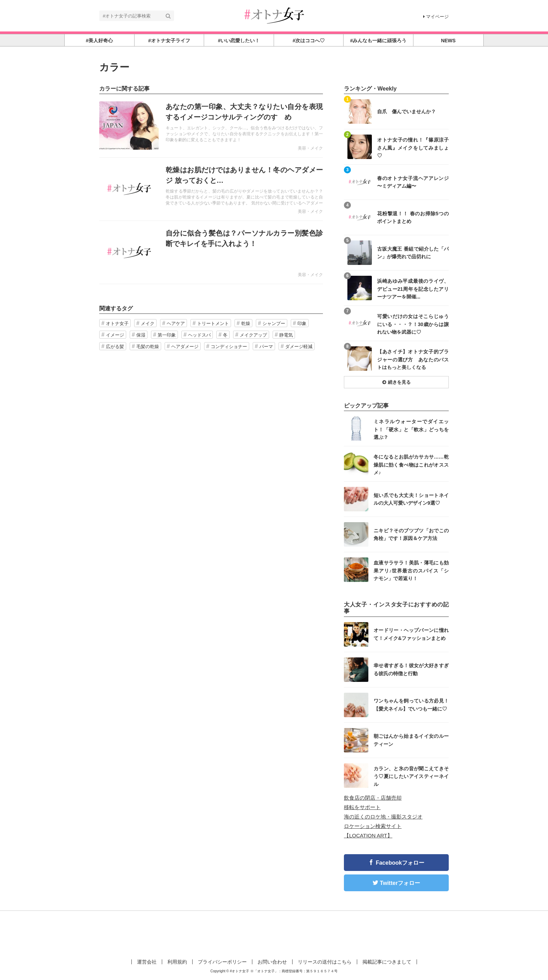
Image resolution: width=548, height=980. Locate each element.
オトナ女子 (117, 323)
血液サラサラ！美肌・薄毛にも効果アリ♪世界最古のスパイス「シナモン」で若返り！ (411, 570)
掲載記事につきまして (387, 962)
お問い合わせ (272, 962)
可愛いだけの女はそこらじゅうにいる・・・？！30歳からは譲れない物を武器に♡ (413, 324)
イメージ (115, 335)
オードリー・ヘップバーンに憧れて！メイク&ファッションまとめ (411, 634)
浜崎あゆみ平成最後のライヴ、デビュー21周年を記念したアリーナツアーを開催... (413, 289)
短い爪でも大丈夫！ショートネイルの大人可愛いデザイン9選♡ (411, 499)
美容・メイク (310, 148)
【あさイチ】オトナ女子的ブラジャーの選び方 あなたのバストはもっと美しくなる (413, 359)
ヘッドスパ (199, 335)
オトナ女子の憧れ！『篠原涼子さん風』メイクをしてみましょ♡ (413, 147)
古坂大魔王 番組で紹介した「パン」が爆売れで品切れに (413, 253)
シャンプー (274, 323)
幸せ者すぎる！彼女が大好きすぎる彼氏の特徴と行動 (411, 669)
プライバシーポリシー (222, 962)
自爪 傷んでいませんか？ (406, 111)
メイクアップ (253, 335)
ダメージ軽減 (299, 347)
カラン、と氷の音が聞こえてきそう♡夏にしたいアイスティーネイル (411, 776)
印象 (302, 323)
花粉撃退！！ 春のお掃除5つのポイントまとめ (413, 217)
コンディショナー (229, 347)
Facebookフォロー (400, 863)
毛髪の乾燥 (148, 347)
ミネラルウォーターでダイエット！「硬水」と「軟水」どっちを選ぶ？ (411, 429)
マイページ (436, 17)
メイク (148, 323)
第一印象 (167, 335)
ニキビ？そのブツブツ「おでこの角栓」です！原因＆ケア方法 (411, 534)
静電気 (286, 335)
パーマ (266, 347)
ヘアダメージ (185, 347)
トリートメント (213, 323)
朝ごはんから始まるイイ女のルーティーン (411, 740)
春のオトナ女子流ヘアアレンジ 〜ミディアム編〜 (413, 182)
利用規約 (177, 962)
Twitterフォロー (400, 883)
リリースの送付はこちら (325, 962)
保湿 (141, 335)
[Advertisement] (274, 934)
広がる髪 (115, 347)
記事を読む (211, 126)
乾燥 (246, 323)
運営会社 (147, 962)
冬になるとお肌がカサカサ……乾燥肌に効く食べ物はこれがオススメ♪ (411, 464)
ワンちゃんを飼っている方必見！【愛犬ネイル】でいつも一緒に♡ (411, 705)
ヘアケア (176, 323)
